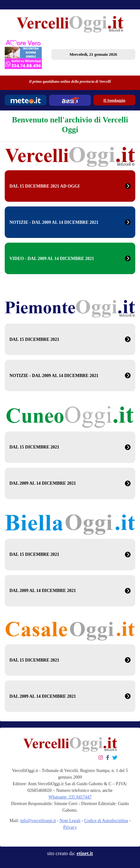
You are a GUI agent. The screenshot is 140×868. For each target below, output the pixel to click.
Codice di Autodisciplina (106, 821)
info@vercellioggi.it (38, 821)
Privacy (70, 827)
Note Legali (70, 821)
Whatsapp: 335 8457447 (70, 797)
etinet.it (85, 853)
